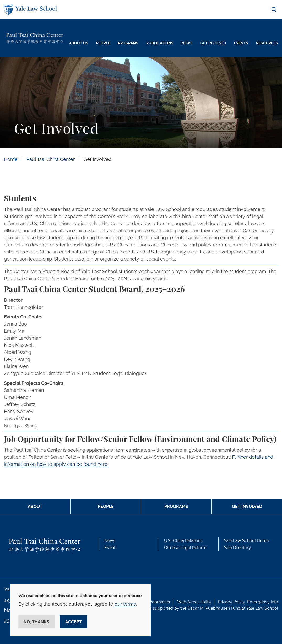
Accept (74, 622)
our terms (125, 604)
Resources (267, 43)
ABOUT (35, 507)
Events (241, 43)
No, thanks (36, 622)
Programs (128, 43)
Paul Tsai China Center (51, 159)
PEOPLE (106, 507)
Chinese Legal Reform (185, 548)
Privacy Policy (231, 602)
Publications (160, 43)
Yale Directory (237, 548)
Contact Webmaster (151, 602)
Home (11, 159)
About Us (79, 43)
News (187, 43)
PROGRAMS (176, 507)
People (103, 43)
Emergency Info (263, 602)
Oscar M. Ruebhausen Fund (214, 608)
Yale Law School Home (246, 541)
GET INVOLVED (247, 507)
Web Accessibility (194, 602)
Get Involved (213, 43)
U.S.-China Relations (183, 541)
